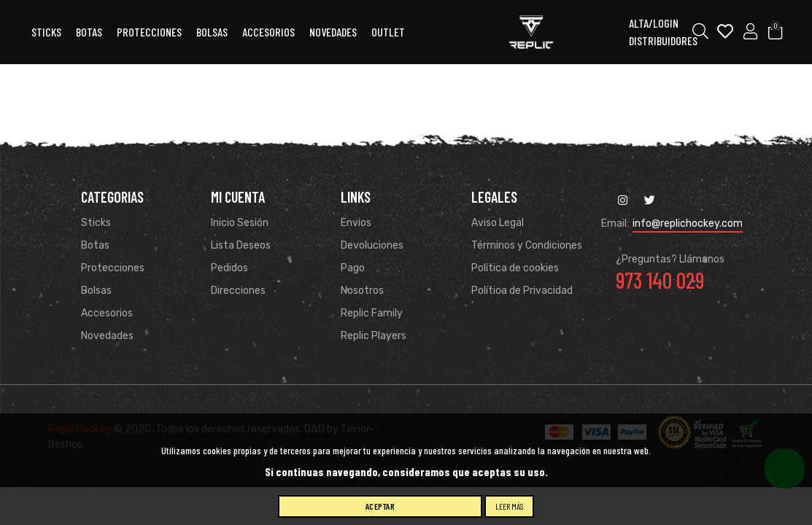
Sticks (46, 32)
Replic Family (372, 313)
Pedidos (229, 268)
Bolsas (212, 32)
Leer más (509, 506)
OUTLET (388, 32)
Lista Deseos (241, 245)
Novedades (333, 32)
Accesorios (107, 313)
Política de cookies (515, 268)
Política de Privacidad (522, 291)
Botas (89, 32)
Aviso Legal (498, 223)
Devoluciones (372, 245)
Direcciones (238, 291)
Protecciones (149, 32)
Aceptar (380, 506)
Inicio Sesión (240, 223)
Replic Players (374, 336)
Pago (353, 268)
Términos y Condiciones (527, 245)
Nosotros (362, 291)
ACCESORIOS (268, 32)
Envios (356, 223)
